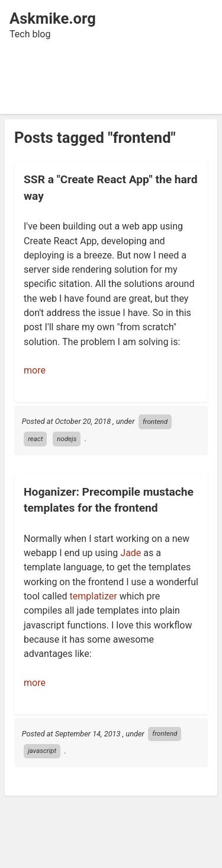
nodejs (67, 439)
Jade (131, 553)
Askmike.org (53, 18)
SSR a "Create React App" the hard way (111, 187)
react (35, 439)
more (35, 370)
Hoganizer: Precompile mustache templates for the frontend (109, 500)
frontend (155, 422)
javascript (42, 751)
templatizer (94, 596)
